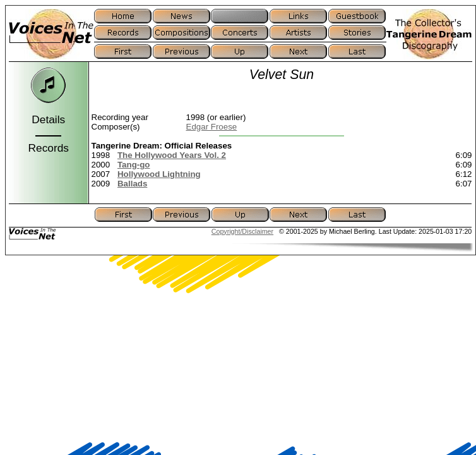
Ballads (132, 184)
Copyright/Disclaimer (242, 231)
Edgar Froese (212, 127)
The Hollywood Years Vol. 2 (172, 155)
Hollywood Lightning (159, 174)
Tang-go (134, 165)
